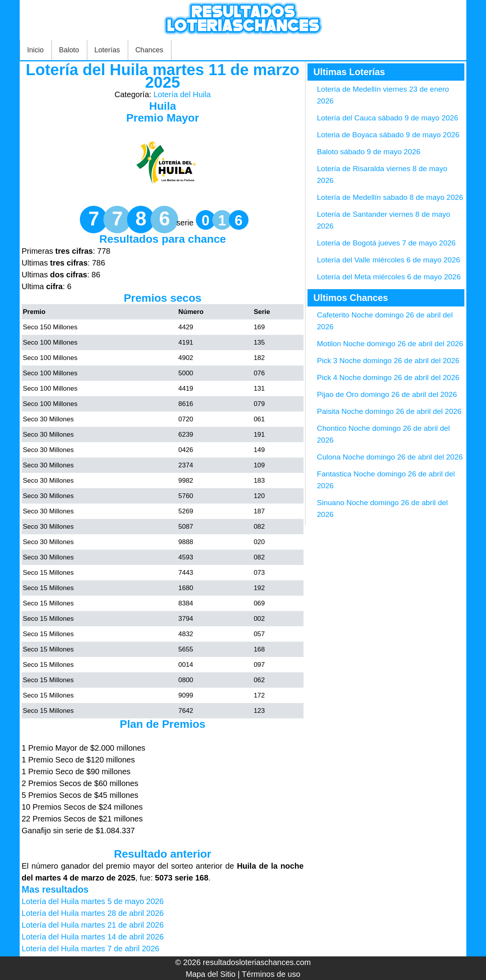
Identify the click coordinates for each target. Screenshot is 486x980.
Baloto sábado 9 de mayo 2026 (369, 152)
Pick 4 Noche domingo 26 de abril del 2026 (388, 377)
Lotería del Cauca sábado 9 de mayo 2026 (388, 118)
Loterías (107, 50)
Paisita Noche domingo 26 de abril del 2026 (389, 411)
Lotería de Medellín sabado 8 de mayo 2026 (390, 197)
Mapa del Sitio (211, 974)
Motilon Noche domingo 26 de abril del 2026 (390, 344)
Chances (149, 50)
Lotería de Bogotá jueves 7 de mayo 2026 (386, 243)
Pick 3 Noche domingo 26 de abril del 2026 (388, 361)
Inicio (35, 50)
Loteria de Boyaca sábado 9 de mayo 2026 (388, 135)
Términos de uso (271, 974)
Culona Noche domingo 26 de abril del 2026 (390, 457)
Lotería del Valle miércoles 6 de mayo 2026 (388, 260)
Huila (162, 106)
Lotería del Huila (182, 94)
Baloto (69, 50)
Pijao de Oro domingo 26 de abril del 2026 (387, 394)
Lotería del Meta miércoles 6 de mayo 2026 (389, 277)
